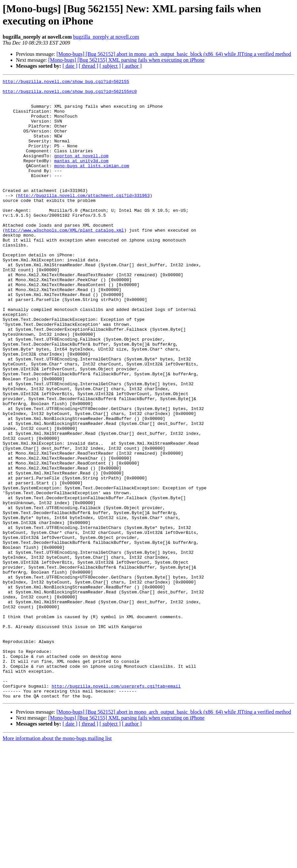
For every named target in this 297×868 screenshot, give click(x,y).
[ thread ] (88, 66)
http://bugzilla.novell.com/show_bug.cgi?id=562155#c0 (70, 94)
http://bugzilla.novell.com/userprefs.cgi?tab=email (116, 808)
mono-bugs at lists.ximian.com (92, 183)
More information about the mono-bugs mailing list (57, 862)
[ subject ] (110, 66)
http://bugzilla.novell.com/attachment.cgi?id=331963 (84, 219)
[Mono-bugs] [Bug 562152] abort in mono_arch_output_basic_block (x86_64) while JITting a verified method (174, 54)
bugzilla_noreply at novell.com (106, 37)
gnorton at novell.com (81, 171)
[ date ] (70, 66)
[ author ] (132, 66)
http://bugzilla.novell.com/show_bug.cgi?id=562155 (66, 82)
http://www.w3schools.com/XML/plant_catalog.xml (65, 261)
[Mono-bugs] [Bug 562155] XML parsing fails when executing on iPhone (127, 60)
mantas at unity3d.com (81, 177)
